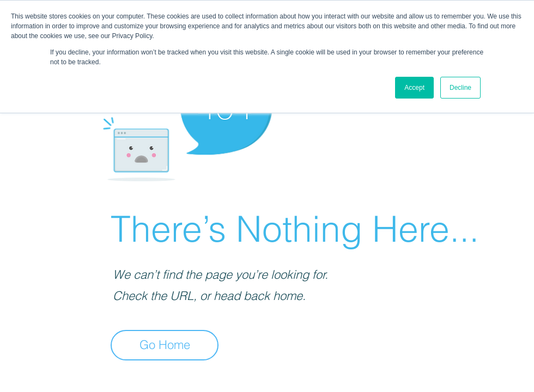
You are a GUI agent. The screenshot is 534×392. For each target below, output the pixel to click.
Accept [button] (414, 88)
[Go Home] (165, 345)
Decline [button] (460, 88)
